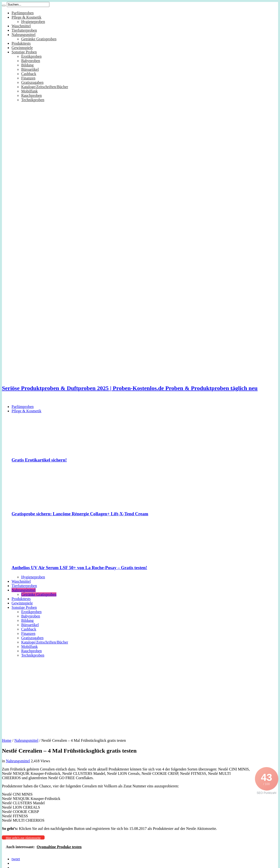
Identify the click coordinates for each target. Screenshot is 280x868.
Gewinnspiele (22, 48)
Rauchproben (31, 95)
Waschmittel (21, 26)
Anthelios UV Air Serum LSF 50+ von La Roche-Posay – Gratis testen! (79, 568)
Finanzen (28, 78)
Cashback (29, 74)
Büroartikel (30, 69)
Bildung (27, 65)
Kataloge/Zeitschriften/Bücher (45, 87)
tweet (16, 859)
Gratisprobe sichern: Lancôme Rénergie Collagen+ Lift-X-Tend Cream (80, 514)
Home (7, 740)
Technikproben (33, 100)
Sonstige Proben (24, 52)
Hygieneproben (33, 22)
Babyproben (31, 61)
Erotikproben (31, 56)
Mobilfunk (29, 91)
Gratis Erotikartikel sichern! (39, 460)
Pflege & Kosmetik (27, 17)
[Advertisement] (140, 696)
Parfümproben (23, 13)
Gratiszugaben (32, 82)
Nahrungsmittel (24, 35)
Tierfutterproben (24, 30)
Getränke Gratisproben (39, 39)
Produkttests (21, 43)
